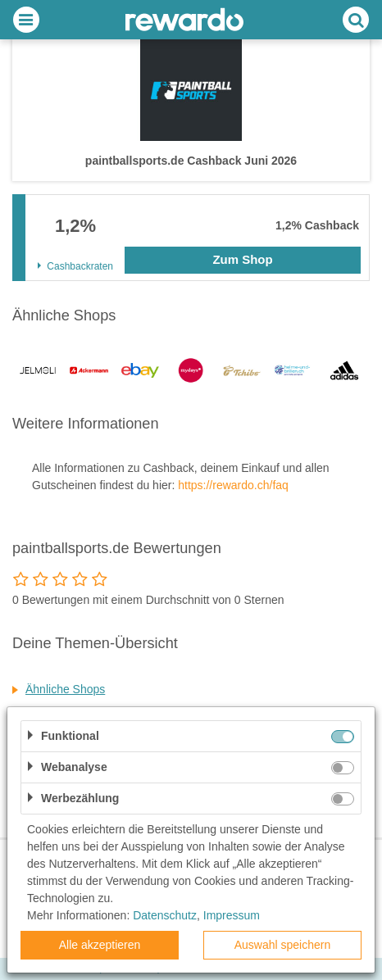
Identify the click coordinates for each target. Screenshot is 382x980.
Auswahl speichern (283, 945)
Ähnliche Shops (65, 689)
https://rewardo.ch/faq (233, 485)
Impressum (232, 915)
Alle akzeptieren (100, 945)
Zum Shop (242, 259)
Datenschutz (165, 915)
